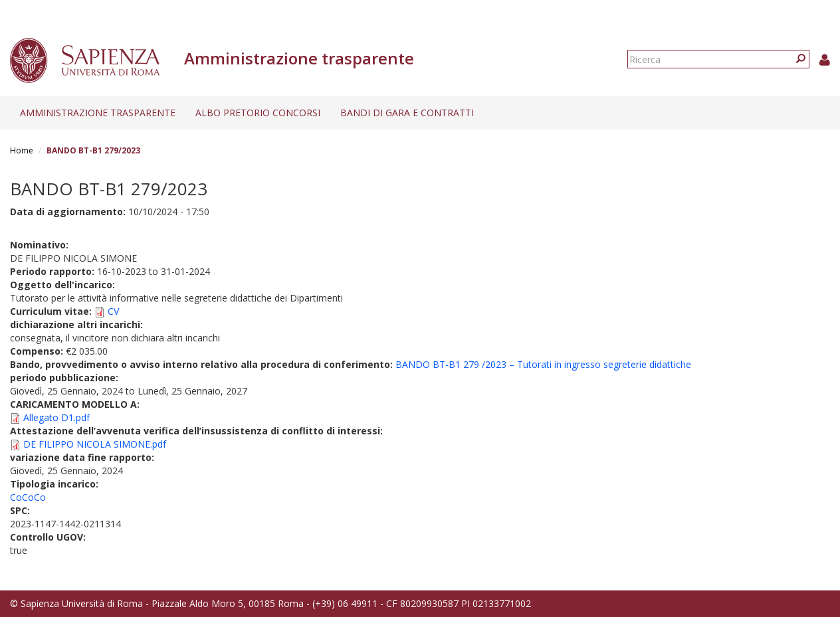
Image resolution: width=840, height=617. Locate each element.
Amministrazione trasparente (98, 113)
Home (22, 150)
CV (113, 311)
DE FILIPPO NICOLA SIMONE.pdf (95, 444)
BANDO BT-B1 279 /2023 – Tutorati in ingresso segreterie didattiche (543, 364)
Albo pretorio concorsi (258, 113)
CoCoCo (28, 497)
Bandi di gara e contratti (407, 113)
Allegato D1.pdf (56, 417)
